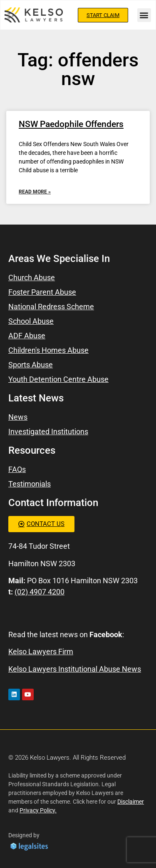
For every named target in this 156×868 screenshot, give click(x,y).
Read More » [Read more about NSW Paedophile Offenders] (35, 192)
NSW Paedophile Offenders (71, 124)
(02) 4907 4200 (40, 592)
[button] (144, 15)
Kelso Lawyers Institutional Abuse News (75, 669)
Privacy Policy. (38, 810)
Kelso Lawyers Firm (41, 652)
